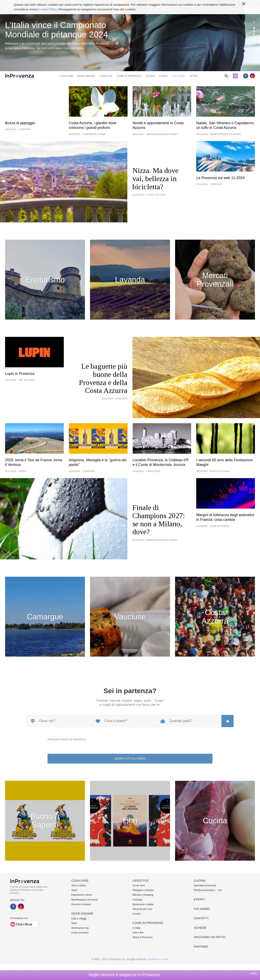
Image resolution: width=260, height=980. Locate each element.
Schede (200, 928)
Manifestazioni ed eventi (84, 900)
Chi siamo (179, 76)
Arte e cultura (79, 885)
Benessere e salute (143, 904)
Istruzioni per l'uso (142, 909)
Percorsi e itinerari (81, 904)
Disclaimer (153, 959)
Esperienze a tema (81, 895)
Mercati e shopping (143, 895)
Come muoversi (80, 933)
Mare (74, 923)
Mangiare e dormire (143, 890)
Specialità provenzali (205, 885)
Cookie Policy (48, 9)
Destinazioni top (80, 928)
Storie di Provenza (143, 937)
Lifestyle (106, 76)
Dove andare (86, 76)
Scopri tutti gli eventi (130, 759)
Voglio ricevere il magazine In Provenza (124, 975)
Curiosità (137, 900)
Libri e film (138, 933)
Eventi (164, 76)
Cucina (150, 76)
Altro (193, 76)
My (235, 76)
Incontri (137, 914)
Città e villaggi (79, 919)
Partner (201, 947)
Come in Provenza (129, 76)
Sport (74, 890)
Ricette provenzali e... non (208, 890)
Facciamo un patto (210, 937)
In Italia (137, 928)
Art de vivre (139, 885)
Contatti (201, 918)
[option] (130, 36)
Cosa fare (66, 76)
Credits (165, 959)
